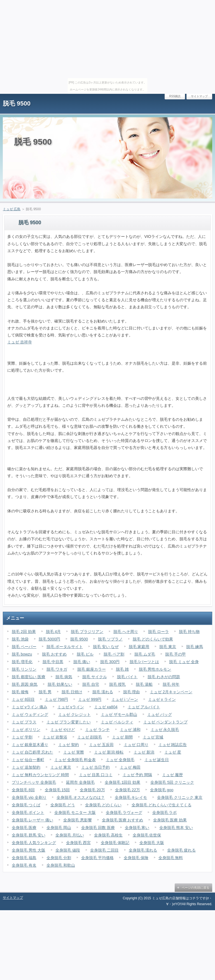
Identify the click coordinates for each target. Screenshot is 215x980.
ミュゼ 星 (173, 752)
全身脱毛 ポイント (28, 812)
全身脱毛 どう (63, 805)
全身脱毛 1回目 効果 (123, 782)
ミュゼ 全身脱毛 (120, 760)
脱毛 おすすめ (54, 654)
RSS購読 (175, 96)
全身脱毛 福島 (24, 858)
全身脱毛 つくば (26, 805)
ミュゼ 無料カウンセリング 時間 (40, 775)
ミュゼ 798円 (56, 699)
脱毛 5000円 (49, 639)
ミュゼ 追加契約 (26, 767)
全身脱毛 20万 (92, 790)
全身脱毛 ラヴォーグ (124, 812)
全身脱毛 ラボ (165, 812)
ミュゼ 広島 (12, 209)
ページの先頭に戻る (196, 888)
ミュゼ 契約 (69, 745)
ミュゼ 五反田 (101, 745)
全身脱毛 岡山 (59, 828)
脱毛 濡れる (103, 692)
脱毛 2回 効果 (24, 632)
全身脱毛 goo (162, 790)
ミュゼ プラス (24, 722)
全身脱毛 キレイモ (131, 797)
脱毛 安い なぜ (106, 647)
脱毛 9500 (17, 103)
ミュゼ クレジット (74, 714)
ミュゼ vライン (71, 707)
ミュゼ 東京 (61, 767)
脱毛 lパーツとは (144, 662)
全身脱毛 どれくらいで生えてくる (162, 805)
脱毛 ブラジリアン (87, 632)
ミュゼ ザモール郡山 (119, 714)
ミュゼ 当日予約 (95, 767)
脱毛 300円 (110, 662)
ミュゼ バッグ (160, 714)
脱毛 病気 (64, 677)
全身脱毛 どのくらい (103, 805)
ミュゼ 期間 (122, 737)
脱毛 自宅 (91, 684)
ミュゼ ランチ (97, 730)
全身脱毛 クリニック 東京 (180, 797)
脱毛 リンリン (24, 669)
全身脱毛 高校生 (108, 835)
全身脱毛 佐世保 (147, 835)
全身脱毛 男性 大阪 (29, 850)
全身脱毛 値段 (68, 850)
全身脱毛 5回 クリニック (172, 782)
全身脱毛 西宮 (78, 843)
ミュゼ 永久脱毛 (165, 730)
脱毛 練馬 (195, 647)
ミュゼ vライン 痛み (30, 707)
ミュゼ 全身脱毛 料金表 (75, 760)
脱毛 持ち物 (189, 632)
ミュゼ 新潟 (144, 752)
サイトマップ (199, 96)
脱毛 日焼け (72, 692)
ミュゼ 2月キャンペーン (171, 692)
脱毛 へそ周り (126, 632)
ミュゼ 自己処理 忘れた (32, 752)
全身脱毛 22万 (128, 790)
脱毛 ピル (85, 654)
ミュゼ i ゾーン (125, 699)
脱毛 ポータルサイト (65, 647)
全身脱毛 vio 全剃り (29, 797)
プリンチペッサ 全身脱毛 (34, 782)
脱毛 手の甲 (176, 654)
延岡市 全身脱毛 (80, 782)
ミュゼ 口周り (136, 745)
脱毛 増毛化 (22, 662)
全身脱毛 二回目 (104, 850)
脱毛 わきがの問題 (164, 677)
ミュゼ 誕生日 (157, 760)
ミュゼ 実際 (74, 752)
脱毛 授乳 (118, 684)
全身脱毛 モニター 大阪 (75, 812)
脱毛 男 (45, 692)
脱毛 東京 (168, 647)
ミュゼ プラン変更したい (69, 722)
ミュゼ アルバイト (144, 707)
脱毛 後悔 (20, 692)
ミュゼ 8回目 (23, 699)
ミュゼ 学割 (22, 737)
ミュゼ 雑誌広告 (173, 745)
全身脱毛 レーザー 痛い (32, 820)
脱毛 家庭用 (139, 647)
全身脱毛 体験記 (115, 843)
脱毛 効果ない (60, 684)
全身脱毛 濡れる (143, 850)
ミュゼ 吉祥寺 (20, 342)
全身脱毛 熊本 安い (176, 828)
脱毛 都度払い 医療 (29, 677)
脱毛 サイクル (95, 677)
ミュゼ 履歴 (172, 775)
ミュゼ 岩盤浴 (55, 737)
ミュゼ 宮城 (153, 737)
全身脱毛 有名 (24, 865)
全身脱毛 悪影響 (78, 820)
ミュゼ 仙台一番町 (28, 760)
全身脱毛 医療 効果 (170, 820)
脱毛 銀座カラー (92, 669)
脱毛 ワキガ (57, 669)
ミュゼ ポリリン (26, 730)
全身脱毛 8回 (23, 790)
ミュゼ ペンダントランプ (165, 722)
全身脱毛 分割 (59, 858)
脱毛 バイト (127, 677)
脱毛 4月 (53, 632)
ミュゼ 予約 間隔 (137, 775)
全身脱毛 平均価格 (97, 858)
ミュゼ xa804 (106, 707)
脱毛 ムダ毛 (145, 654)
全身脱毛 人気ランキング (34, 843)
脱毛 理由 (132, 692)
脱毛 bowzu (22, 654)
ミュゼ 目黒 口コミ (96, 775)
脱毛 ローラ (158, 632)
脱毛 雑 (122, 669)
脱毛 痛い (82, 662)
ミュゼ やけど (63, 730)
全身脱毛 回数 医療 (98, 828)
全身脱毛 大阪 (152, 843)
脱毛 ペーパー (24, 647)
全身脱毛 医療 (24, 828)
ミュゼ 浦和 (130, 730)
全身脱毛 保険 (136, 858)
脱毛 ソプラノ (110, 639)
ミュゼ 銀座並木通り (30, 745)
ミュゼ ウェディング (30, 714)
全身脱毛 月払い (70, 835)
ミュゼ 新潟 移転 (109, 752)
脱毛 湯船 (144, 684)
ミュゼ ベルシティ (117, 722)
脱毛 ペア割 (114, 654)
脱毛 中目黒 (53, 662)
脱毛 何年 (171, 684)
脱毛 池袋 (20, 639)
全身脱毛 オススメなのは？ (81, 797)
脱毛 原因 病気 (25, 684)
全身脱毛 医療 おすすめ (123, 820)
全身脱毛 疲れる (181, 850)
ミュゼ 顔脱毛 (90, 737)
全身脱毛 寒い (137, 828)
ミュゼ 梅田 (130, 767)
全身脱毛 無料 (171, 858)
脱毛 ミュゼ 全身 (184, 662)
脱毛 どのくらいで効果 (153, 639)
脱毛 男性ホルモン (155, 669)
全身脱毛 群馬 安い (29, 835)
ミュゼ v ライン (162, 699)
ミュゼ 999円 (90, 699)
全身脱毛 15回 (57, 790)
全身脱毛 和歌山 (61, 865)
